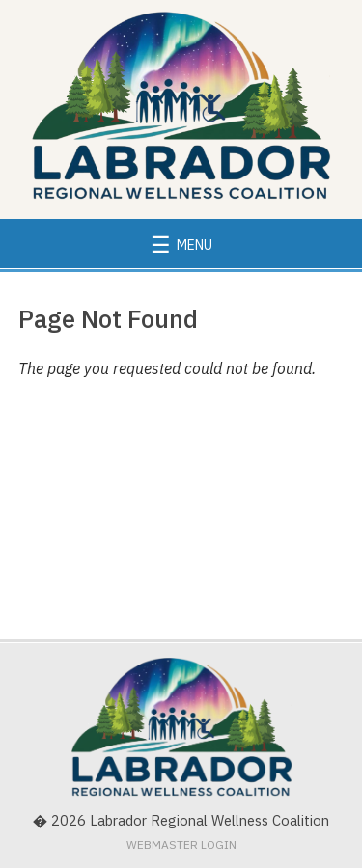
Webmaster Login (181, 844)
